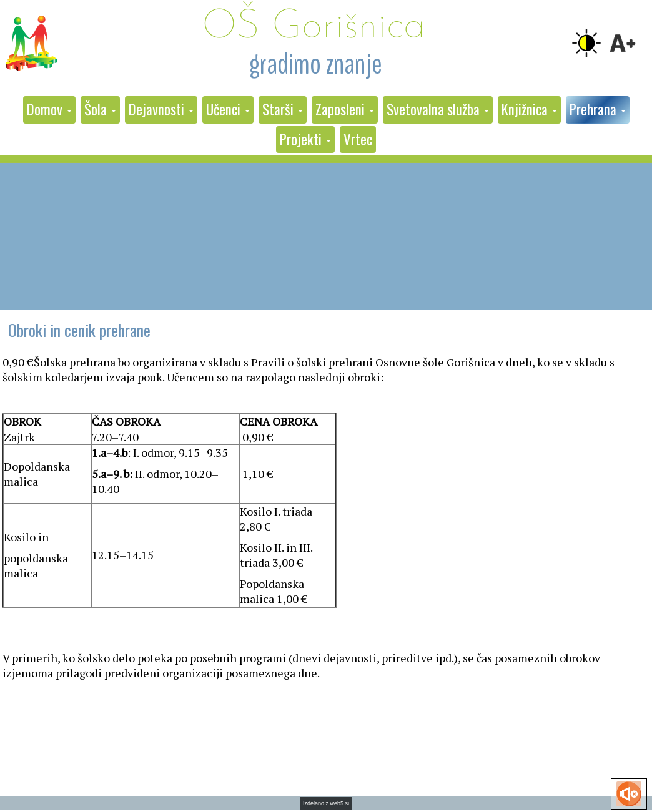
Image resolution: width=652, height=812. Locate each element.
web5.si (340, 803)
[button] (49, 110)
